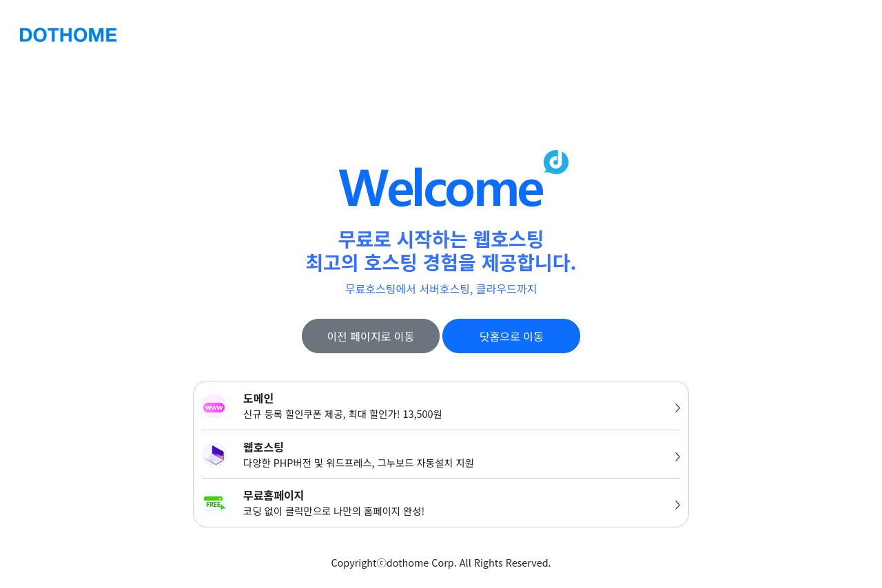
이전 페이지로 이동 (370, 336)
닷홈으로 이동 (512, 336)
